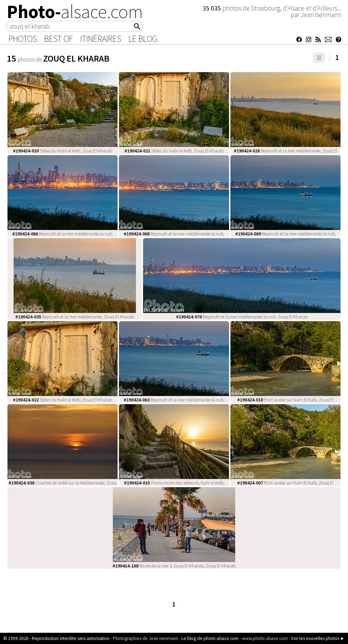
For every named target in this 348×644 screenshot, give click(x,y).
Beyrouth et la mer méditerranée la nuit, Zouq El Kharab (242, 317)
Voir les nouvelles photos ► (318, 638)
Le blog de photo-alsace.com (210, 638)
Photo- (75, 12)
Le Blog (143, 39)
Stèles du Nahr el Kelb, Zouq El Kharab (63, 151)
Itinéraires (101, 39)
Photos (23, 39)
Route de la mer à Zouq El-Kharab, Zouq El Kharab (174, 566)
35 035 (212, 8)
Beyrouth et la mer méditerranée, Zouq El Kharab (75, 317)
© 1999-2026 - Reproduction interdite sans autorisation (56, 638)
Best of (59, 39)
